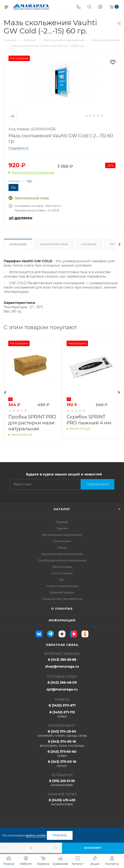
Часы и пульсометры (62, 586)
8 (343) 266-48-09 (62, 682)
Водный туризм (62, 592)
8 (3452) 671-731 (62, 714)
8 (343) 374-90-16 (62, 744)
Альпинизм (62, 541)
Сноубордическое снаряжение (62, 560)
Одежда (62, 522)
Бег (62, 580)
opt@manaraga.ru (62, 689)
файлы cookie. (36, 835)
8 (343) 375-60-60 (62, 754)
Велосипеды (62, 567)
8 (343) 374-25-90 (62, 733)
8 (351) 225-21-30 (62, 783)
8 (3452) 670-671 (62, 705)
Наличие (89, 244)
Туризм (62, 528)
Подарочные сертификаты (62, 599)
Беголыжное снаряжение (62, 535)
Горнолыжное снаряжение (62, 554)
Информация (62, 620)
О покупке (62, 609)
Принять (60, 835)
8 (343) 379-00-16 (62, 764)
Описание (18, 244)
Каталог (62, 509)
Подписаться (98, 484)
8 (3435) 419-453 (62, 802)
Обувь (62, 547)
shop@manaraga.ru (62, 666)
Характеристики (54, 244)
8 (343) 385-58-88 (62, 660)
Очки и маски (62, 573)
